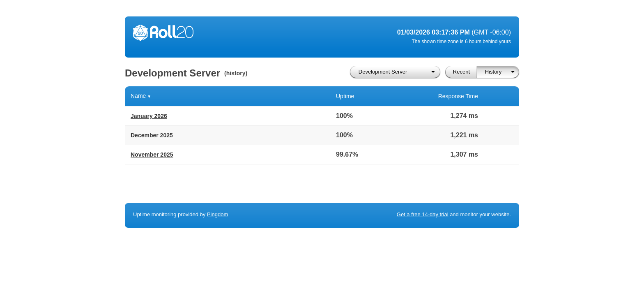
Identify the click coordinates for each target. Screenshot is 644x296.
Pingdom (217, 214)
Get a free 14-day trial (423, 214)
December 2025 (152, 135)
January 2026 (149, 116)
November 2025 (152, 155)
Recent (461, 72)
